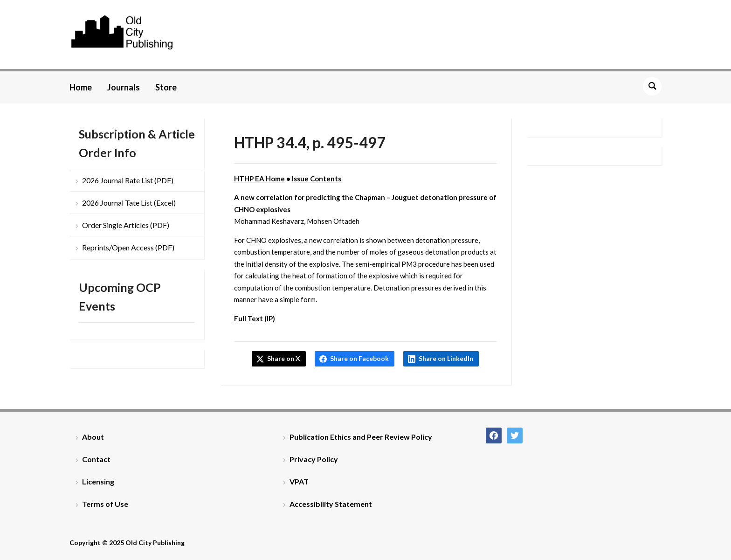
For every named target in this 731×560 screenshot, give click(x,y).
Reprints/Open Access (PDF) (128, 247)
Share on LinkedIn (446, 358)
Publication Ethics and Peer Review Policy (361, 437)
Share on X (284, 358)
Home (81, 87)
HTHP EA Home (259, 179)
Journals (124, 87)
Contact (96, 459)
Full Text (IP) (255, 318)
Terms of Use (105, 504)
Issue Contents (317, 179)
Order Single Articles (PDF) (126, 225)
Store (166, 87)
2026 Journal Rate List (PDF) (128, 180)
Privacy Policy (314, 459)
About (93, 437)
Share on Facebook (359, 358)
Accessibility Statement (331, 504)
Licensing (98, 481)
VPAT (299, 481)
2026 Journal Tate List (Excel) (129, 203)
